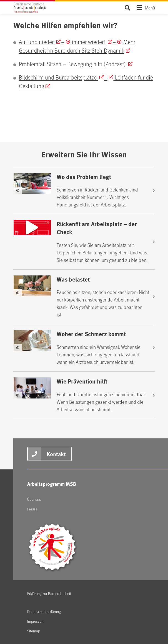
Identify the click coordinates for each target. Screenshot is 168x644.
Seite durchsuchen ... (128, 8)
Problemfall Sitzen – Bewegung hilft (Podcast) (73, 64)
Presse (32, 509)
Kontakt (56, 454)
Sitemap (34, 631)
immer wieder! (88, 42)
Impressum (36, 621)
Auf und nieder (37, 42)
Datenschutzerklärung (44, 611)
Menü (150, 8)
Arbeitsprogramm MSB (52, 484)
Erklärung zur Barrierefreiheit (49, 593)
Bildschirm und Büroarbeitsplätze (58, 77)
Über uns (34, 499)
